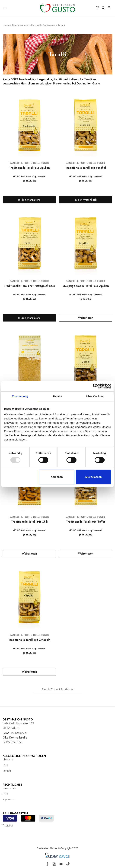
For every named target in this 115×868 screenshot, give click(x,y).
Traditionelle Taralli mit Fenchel (86, 168)
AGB (5, 794)
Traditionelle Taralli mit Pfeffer (86, 522)
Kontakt (7, 771)
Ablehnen (57, 477)
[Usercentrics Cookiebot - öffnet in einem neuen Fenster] (96, 386)
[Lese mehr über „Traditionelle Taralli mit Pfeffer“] (86, 554)
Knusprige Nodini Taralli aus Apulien (86, 286)
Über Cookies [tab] (95, 396)
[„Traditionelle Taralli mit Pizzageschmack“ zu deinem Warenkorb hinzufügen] (29, 318)
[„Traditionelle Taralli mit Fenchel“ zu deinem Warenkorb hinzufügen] (86, 200)
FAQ (5, 765)
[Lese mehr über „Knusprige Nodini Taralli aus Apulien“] (86, 318)
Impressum (9, 799)
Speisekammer (20, 25)
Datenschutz (9, 788)
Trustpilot (8, 826)
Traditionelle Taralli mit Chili (29, 522)
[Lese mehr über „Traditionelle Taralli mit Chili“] (29, 554)
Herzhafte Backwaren (43, 25)
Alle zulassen (93, 477)
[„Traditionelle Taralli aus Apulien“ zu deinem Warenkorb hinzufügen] (29, 200)
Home (6, 25)
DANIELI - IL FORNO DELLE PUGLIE (29, 163)
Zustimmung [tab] (20, 396)
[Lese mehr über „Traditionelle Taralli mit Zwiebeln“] (29, 672)
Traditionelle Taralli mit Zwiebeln (29, 640)
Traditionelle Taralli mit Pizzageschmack (29, 286)
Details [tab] (57, 396)
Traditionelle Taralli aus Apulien (29, 168)
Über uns (8, 759)
